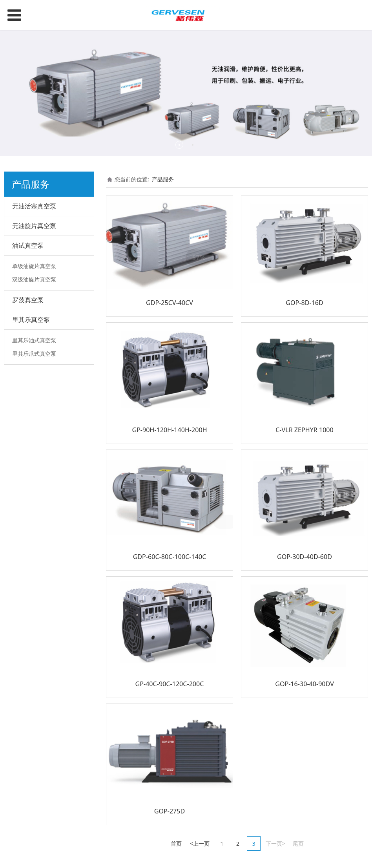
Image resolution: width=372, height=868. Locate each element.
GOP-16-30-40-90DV (305, 684)
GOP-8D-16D (305, 303)
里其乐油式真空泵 (34, 340)
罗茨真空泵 (28, 300)
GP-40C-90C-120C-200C (170, 684)
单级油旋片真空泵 (34, 266)
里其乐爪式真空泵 (34, 354)
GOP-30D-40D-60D (305, 557)
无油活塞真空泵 (34, 206)
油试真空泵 (28, 245)
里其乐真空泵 (31, 320)
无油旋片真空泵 (34, 226)
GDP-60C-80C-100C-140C (170, 557)
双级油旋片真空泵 (34, 279)
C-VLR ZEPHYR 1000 (305, 430)
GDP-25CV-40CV (170, 303)
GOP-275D (170, 811)
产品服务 (163, 179)
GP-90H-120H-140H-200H (169, 430)
